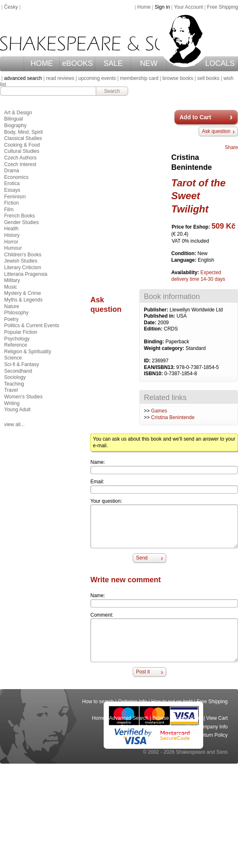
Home (144, 7)
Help (159, 727)
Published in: (160, 316)
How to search (98, 702)
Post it (143, 672)
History (12, 235)
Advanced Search (129, 718)
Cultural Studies (22, 151)
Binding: (155, 342)
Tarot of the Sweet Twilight (198, 196)
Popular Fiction (21, 332)
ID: (148, 361)
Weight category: (165, 348)
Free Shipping (222, 7)
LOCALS (220, 63)
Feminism (15, 197)
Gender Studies (21, 222)
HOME (42, 63)
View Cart (217, 718)
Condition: (184, 253)
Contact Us (180, 727)
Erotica (12, 183)
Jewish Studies (21, 261)
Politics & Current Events (32, 325)
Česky (11, 7)
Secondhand (18, 371)
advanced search (23, 78)
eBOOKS (78, 63)
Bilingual (13, 119)
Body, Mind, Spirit (23, 132)
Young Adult (17, 410)
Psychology (17, 339)
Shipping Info (135, 727)
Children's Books (23, 255)
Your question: (106, 501)
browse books (178, 78)
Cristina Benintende (173, 417)
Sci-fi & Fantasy (22, 364)
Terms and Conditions (148, 735)
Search (112, 91)
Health (11, 229)
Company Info (212, 727)
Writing (12, 403)
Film (9, 210)
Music (11, 287)
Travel (11, 390)
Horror (11, 242)
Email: (97, 482)
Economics (16, 177)
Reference (16, 345)
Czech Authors (20, 158)
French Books (19, 216)
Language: (185, 260)
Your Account (188, 7)
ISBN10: (154, 374)
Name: (98, 462)
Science (13, 358)
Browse (161, 718)
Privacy (185, 735)
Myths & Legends (23, 300)
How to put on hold (172, 702)
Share (231, 147)
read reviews (60, 78)
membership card (139, 78)
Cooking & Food (22, 145)
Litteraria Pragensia (26, 274)
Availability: (186, 272)
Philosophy (16, 313)
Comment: (102, 615)
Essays (12, 190)
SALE (113, 63)
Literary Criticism (23, 268)
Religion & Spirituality (28, 352)
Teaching (14, 384)
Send (142, 558)
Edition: (154, 329)
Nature (12, 306)
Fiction (11, 203)
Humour (13, 248)
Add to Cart (195, 117)
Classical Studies (23, 138)
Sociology (15, 377)
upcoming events (97, 78)
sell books (208, 78)
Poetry (11, 319)
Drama (12, 171)
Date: (151, 323)
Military (12, 280)
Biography (15, 125)
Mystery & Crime (23, 293)
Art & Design (18, 113)
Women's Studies (23, 397)
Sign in (162, 7)
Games (159, 411)
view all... (14, 424)
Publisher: (157, 310)
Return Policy (213, 735)
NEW (149, 63)
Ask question (216, 131)
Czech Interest (20, 164)
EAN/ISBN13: (160, 367)
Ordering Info (133, 702)
